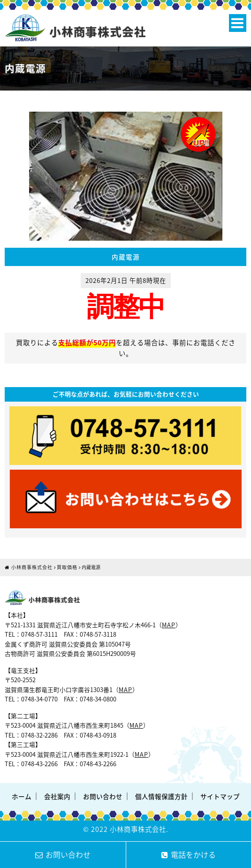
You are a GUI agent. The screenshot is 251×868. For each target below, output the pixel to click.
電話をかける (189, 854)
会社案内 (57, 796)
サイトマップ (220, 796)
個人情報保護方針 (161, 796)
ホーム (22, 796)
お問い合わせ (103, 796)
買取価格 (67, 567)
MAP (169, 625)
